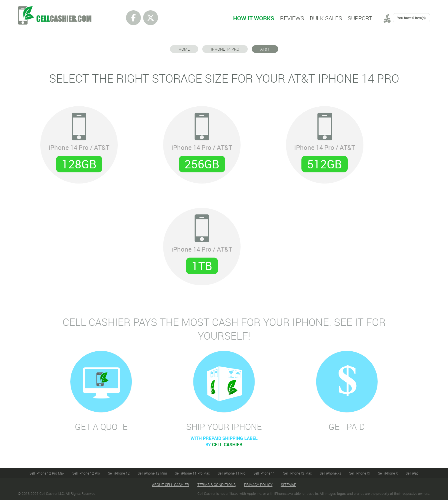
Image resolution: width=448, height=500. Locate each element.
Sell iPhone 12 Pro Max (47, 473)
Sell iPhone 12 (119, 473)
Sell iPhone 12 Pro (86, 473)
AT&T (265, 49)
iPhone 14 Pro (225, 49)
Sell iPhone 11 (264, 473)
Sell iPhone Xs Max (297, 473)
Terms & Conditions (217, 485)
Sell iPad (412, 473)
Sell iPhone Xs (330, 473)
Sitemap (289, 485)
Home (184, 49)
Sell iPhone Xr (360, 473)
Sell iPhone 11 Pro (232, 473)
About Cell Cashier (171, 485)
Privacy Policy (258, 485)
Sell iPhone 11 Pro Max (192, 473)
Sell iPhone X (388, 473)
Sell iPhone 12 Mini (152, 473)
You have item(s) (411, 18)
